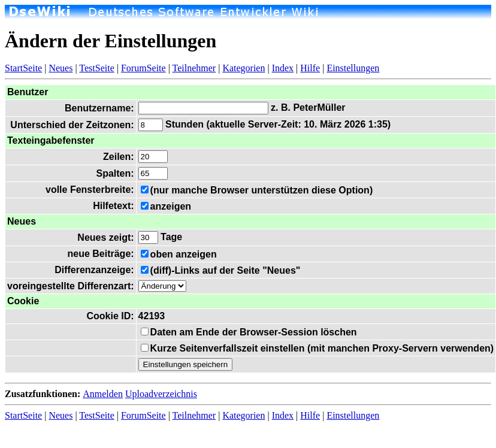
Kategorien (244, 68)
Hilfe (310, 68)
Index (283, 68)
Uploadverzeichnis (161, 394)
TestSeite (96, 68)
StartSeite (23, 68)
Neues (61, 68)
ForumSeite (143, 68)
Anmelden (103, 394)
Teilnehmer (194, 68)
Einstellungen (353, 68)
